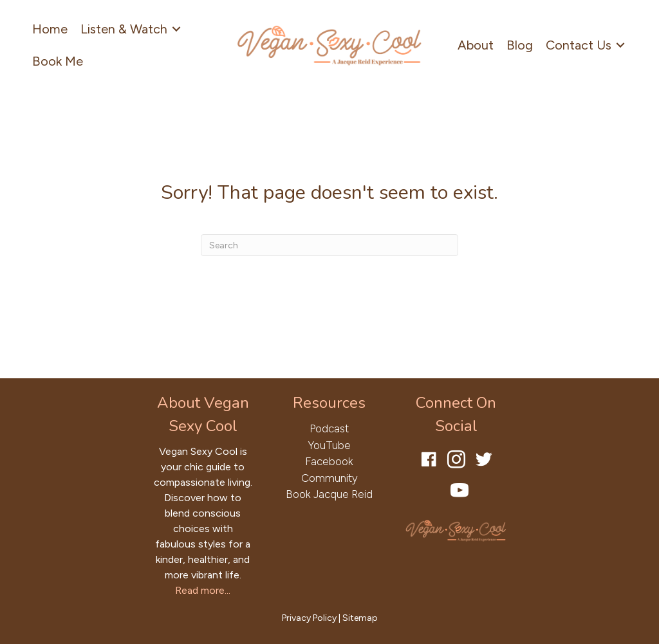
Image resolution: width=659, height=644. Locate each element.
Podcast (329, 428)
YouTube (329, 445)
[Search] (329, 245)
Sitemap (360, 618)
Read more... (203, 590)
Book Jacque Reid (329, 494)
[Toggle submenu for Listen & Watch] (176, 29)
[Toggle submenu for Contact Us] (620, 45)
